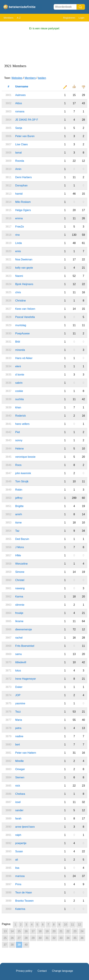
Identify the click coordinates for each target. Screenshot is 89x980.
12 (79, 925)
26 (12, 938)
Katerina (20, 909)
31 (47, 938)
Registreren (69, 18)
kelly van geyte (24, 268)
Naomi (19, 276)
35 (75, 938)
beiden (42, 78)
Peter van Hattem (26, 753)
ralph (18, 835)
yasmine (20, 703)
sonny (19, 440)
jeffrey (19, 498)
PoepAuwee (22, 333)
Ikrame (19, 621)
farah (18, 819)
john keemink (23, 473)
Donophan (21, 185)
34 (68, 938)
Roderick (20, 416)
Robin (19, 490)
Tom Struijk (22, 481)
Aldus (19, 103)
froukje (19, 613)
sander (19, 810)
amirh (19, 514)
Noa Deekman (24, 259)
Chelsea (20, 794)
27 (19, 938)
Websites (17, 78)
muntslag (21, 325)
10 (65, 925)
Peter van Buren (25, 136)
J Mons (20, 547)
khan (18, 407)
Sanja (19, 128)
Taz (17, 531)
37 (5, 945)
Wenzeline (21, 564)
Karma (19, 597)
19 (47, 931)
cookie (19, 391)
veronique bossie (25, 457)
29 (33, 938)
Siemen (20, 777)
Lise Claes (21, 144)
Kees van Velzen (25, 309)
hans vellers (22, 424)
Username (22, 86)
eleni (18, 366)
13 (5, 931)
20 (54, 931)
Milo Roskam (23, 202)
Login (81, 18)
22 (68, 931)
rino (17, 235)
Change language (62, 971)
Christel (20, 580)
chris (18, 292)
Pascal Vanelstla (25, 317)
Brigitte (19, 506)
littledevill (21, 662)
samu (18, 654)
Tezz (18, 712)
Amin (18, 169)
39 (19, 945)
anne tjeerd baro (25, 827)
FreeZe (20, 227)
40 (26, 945)
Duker (19, 687)
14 (12, 931)
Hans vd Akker (24, 358)
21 (61, 931)
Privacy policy (24, 971)
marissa (20, 876)
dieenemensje (24, 629)
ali (17, 860)
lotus (18, 671)
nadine (19, 736)
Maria (19, 720)
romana (20, 111)
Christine (20, 301)
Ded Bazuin (22, 539)
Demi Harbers (23, 177)
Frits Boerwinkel (25, 646)
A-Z (19, 18)
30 (40, 938)
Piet (18, 432)
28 (26, 938)
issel (18, 802)
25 (5, 938)
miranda (20, 350)
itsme (18, 523)
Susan (19, 851)
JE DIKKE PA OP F (27, 120)
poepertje (21, 843)
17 (33, 931)
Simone (20, 572)
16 (26, 931)
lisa (17, 868)
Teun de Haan (24, 893)
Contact (42, 971)
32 (54, 938)
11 (72, 925)
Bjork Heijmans (24, 284)
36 (82, 938)
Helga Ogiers (23, 210)
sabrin (19, 383)
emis (18, 251)
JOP (18, 695)
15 (19, 931)
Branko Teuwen (24, 901)
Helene (19, 449)
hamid (19, 194)
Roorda (20, 161)
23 (75, 931)
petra (18, 728)
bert (18, 745)
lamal (18, 153)
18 (40, 931)
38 (12, 945)
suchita (19, 399)
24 (82, 931)
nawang (20, 588)
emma (19, 218)
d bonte (20, 375)
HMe (18, 555)
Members (9, 18)
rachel (19, 638)
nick (18, 786)
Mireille (19, 761)
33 (61, 938)
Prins (18, 884)
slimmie (20, 605)
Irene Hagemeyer (26, 679)
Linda (18, 243)
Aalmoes (20, 95)
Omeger (20, 769)
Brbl (18, 342)
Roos (18, 465)
